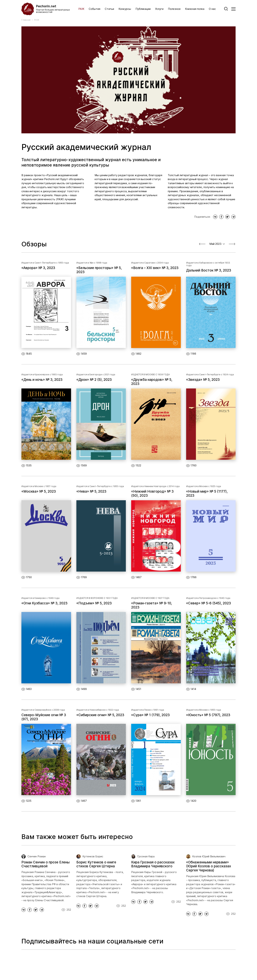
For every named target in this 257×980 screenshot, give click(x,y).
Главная (26, 20)
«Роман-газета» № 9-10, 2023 (152, 605)
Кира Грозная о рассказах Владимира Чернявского (153, 864)
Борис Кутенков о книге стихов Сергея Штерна (96, 864)
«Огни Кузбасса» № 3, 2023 (44, 603)
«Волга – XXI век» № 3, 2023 (155, 268)
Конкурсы (125, 9)
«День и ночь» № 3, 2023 (42, 380)
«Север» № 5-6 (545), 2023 (209, 603)
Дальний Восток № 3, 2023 (209, 270)
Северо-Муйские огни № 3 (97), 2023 (44, 717)
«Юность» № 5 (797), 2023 (208, 715)
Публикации (143, 9)
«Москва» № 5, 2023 (39, 492)
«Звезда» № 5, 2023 (203, 380)
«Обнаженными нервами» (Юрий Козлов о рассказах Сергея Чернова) (209, 866)
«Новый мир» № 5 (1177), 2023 (207, 494)
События (95, 9)
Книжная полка (195, 9)
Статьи (109, 9)
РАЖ (81, 9)
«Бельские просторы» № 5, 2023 (99, 270)
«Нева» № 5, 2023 (91, 492)
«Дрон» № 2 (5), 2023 (94, 380)
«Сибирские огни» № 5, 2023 (100, 715)
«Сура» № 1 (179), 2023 (150, 715)
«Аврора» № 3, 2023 (38, 268)
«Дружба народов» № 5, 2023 (152, 382)
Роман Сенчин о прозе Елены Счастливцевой (46, 864)
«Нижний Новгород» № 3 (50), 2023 (152, 494)
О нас (212, 9)
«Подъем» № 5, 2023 (94, 603)
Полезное (174, 9)
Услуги (159, 9)
